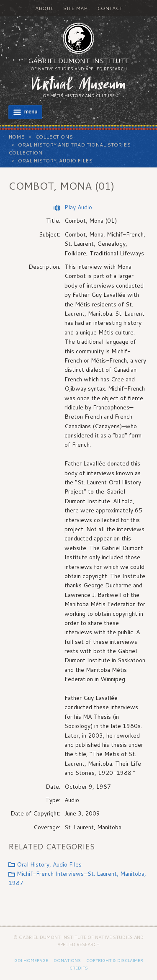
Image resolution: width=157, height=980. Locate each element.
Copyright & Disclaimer (115, 960)
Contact (110, 8)
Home (16, 137)
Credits (79, 968)
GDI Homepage (31, 960)
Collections (54, 137)
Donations (67, 960)
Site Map (75, 8)
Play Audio (78, 207)
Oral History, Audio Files (55, 161)
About (44, 8)
